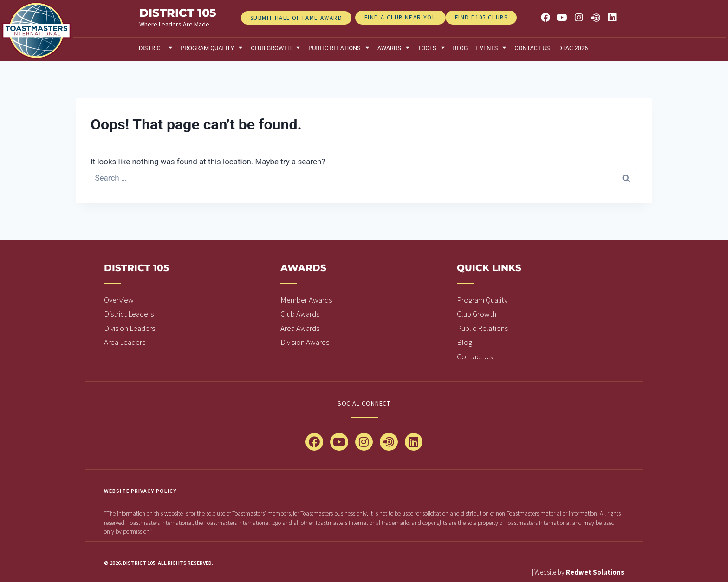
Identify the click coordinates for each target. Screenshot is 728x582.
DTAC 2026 (573, 48)
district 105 (178, 13)
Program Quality (211, 48)
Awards (393, 48)
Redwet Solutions (595, 572)
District (156, 48)
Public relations (339, 48)
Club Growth (275, 48)
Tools (431, 48)
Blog (461, 48)
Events (491, 48)
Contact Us (532, 48)
